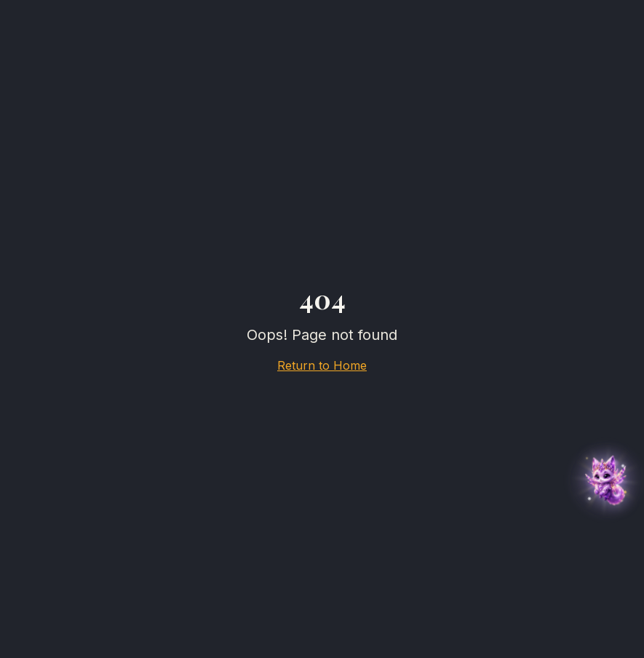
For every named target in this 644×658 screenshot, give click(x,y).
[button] (606, 480)
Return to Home (322, 365)
